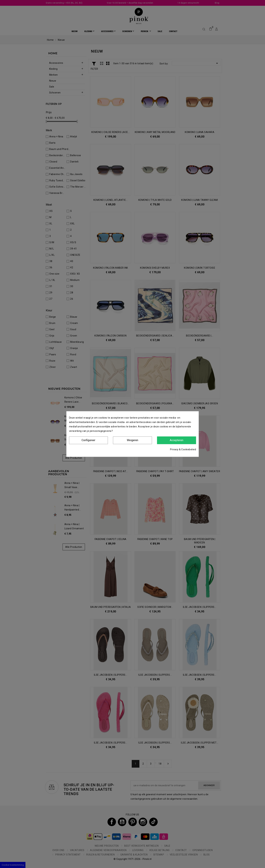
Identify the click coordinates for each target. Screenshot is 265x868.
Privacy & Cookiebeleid (183, 449)
